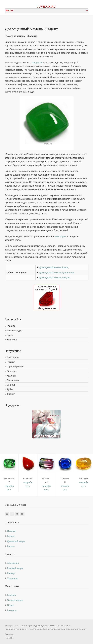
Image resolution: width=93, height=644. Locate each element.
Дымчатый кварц (16, 541)
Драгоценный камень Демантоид (57, 273)
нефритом (37, 63)
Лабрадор (12, 371)
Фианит (11, 394)
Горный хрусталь (16, 367)
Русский (9, 638)
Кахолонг (12, 376)
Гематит (11, 362)
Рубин (10, 389)
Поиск (10, 335)
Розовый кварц (15, 568)
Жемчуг (11, 573)
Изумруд (12, 531)
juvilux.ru (46, 6)
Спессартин (13, 357)
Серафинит (13, 380)
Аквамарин (13, 563)
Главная (11, 326)
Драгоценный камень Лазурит (55, 278)
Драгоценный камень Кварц (54, 267)
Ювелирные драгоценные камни (39, 626)
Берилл (11, 385)
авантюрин (60, 236)
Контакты (12, 340)
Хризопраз (13, 578)
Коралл (11, 546)
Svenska (9, 634)
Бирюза (11, 536)
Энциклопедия (15, 330)
